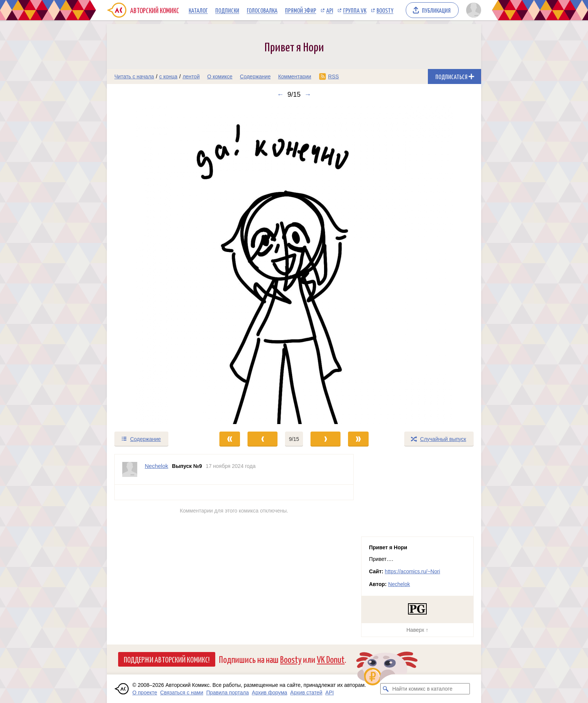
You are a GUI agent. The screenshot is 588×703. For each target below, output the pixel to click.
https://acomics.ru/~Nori (412, 571)
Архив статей (306, 693)
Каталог (198, 10)
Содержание (255, 76)
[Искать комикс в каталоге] (386, 689)
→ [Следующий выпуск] (308, 94)
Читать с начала (134, 76)
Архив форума (270, 693)
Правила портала (228, 693)
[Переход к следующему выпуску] (294, 265)
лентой (191, 76)
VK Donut (331, 659)
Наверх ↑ (417, 630)
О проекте (145, 693)
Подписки (227, 10)
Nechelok (399, 584)
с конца (169, 76)
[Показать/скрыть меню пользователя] (472, 10)
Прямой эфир (301, 10)
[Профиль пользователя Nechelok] (130, 469)
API (330, 10)
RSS (334, 76)
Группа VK (355, 10)
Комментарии (295, 76)
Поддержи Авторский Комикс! (167, 659)
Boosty (385, 10)
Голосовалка (262, 10)
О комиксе (220, 76)
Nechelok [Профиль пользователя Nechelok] (157, 466)
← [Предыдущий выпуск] (280, 94)
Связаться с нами (182, 693)
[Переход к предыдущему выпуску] (154, 265)
